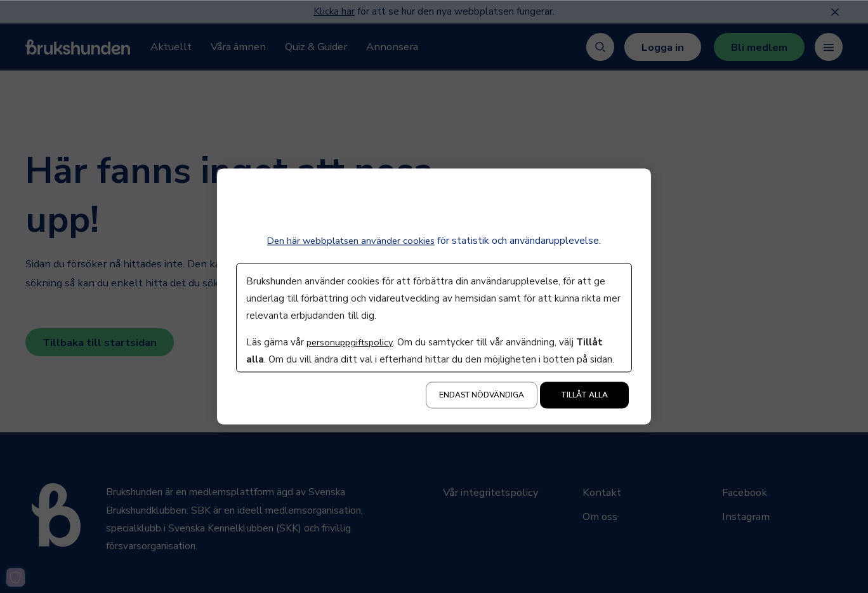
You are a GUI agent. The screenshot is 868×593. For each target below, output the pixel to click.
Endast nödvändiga (482, 396)
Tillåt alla (584, 396)
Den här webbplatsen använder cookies (351, 241)
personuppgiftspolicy (352, 343)
